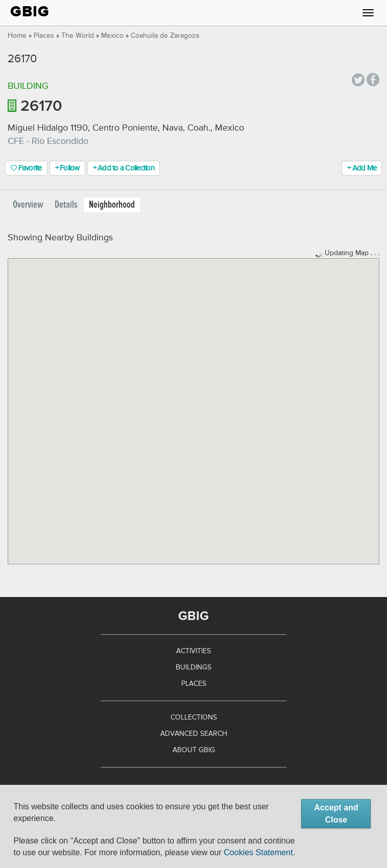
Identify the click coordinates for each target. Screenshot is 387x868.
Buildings (194, 667)
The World (78, 36)
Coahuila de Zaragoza (165, 36)
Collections (194, 717)
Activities (194, 651)
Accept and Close (336, 813)
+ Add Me (362, 168)
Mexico (112, 36)
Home (17, 36)
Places (44, 36)
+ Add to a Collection (124, 168)
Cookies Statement (258, 852)
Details (66, 205)
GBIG (30, 11)
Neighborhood (112, 205)
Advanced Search (194, 734)
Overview (28, 205)
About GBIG (194, 750)
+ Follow (67, 168)
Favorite (26, 168)
